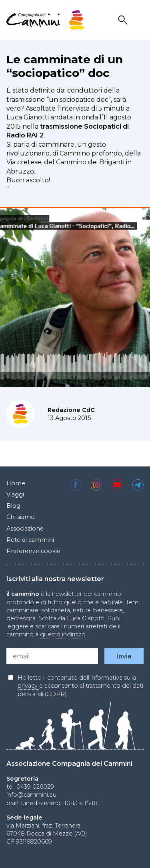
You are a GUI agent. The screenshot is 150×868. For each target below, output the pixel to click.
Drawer (138, 20)
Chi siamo (21, 517)
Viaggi (15, 495)
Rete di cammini (30, 540)
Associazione (25, 529)
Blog (13, 506)
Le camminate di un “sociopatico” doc (65, 66)
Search (124, 20)
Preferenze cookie (33, 551)
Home (16, 483)
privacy (28, 686)
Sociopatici (103, 126)
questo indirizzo (64, 634)
